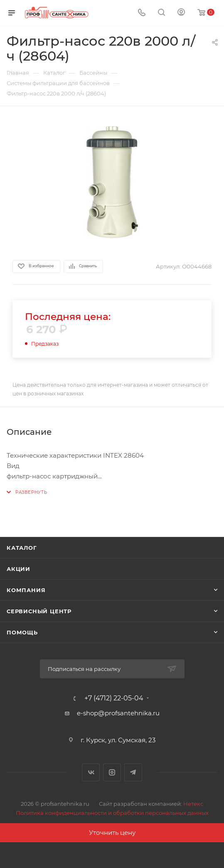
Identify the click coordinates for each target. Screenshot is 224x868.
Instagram (112, 772)
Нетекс (193, 804)
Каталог (22, 548)
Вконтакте (91, 772)
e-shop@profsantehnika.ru (118, 713)
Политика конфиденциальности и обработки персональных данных (112, 813)
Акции (18, 569)
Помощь (22, 632)
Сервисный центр (39, 611)
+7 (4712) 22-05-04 (114, 698)
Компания (26, 590)
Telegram (133, 772)
